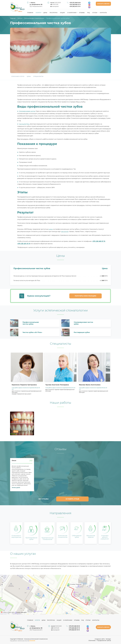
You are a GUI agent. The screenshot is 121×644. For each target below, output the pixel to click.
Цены (45, 13)
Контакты (103, 13)
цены (51, 229)
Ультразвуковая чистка (27, 111)
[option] (27, 375)
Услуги (39, 13)
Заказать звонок (103, 4)
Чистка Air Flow (24, 124)
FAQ (88, 13)
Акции (62, 13)
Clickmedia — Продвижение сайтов (100, 641)
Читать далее (16, 488)
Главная (30, 13)
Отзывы (82, 13)
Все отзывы (44, 499)
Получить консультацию (85, 296)
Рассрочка (54, 13)
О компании (73, 13)
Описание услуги (18, 76)
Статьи (95, 13)
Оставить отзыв (72, 499)
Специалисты (38, 76)
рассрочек (65, 232)
